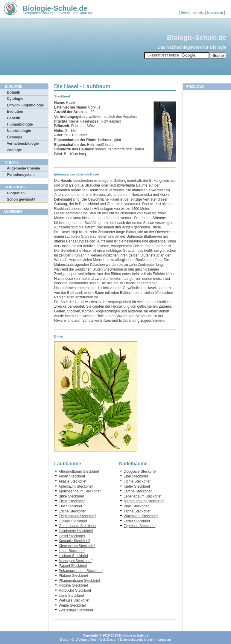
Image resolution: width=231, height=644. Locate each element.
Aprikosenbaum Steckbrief (80, 491)
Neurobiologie (19, 131)
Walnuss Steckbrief (74, 600)
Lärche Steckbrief (137, 491)
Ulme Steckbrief (71, 596)
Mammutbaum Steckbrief (143, 501)
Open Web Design (104, 640)
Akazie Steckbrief (73, 481)
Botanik (13, 92)
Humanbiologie (20, 124)
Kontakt (198, 13)
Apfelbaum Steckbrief (76, 486)
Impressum (215, 13)
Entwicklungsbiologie (25, 105)
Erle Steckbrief (70, 506)
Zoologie (14, 150)
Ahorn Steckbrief (72, 476)
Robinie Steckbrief (73, 585)
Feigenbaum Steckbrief (77, 516)
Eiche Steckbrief (72, 501)
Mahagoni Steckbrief (75, 561)
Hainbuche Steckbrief (76, 531)
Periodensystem (21, 175)
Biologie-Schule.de (55, 8)
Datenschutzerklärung (136, 640)
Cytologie (15, 99)
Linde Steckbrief (72, 551)
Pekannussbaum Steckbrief (80, 571)
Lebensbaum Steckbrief (142, 496)
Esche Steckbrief (72, 511)
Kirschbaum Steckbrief (77, 546)
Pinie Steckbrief (136, 506)
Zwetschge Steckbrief (76, 610)
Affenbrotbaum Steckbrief (79, 471)
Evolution (15, 112)
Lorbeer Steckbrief (73, 556)
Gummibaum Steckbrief (77, 526)
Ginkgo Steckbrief (73, 521)
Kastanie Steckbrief (74, 541)
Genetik (13, 118)
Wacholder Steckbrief (141, 516)
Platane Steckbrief (73, 576)
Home (185, 13)
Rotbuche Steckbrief (75, 590)
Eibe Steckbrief (136, 476)
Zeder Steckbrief (137, 521)
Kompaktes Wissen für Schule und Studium (57, 13)
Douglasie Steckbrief (140, 471)
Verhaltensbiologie (23, 144)
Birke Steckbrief (71, 496)
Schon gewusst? (21, 199)
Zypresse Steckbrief (139, 526)
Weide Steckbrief (72, 605)
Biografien (16, 193)
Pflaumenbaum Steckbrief (79, 581)
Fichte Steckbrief (137, 481)
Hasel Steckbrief (72, 536)
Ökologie (15, 137)
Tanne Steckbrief (137, 511)
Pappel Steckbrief (73, 566)
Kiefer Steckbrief (137, 486)
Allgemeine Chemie (23, 168)
